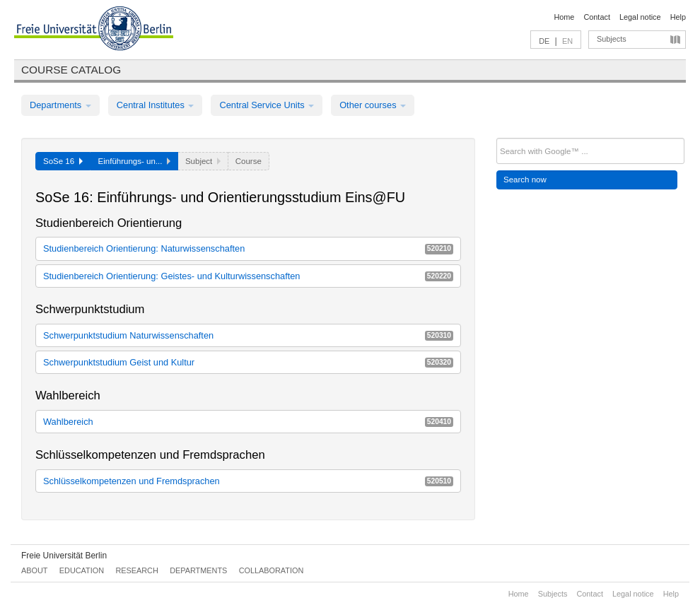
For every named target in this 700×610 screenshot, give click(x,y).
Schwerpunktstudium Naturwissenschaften (248, 335)
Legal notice (640, 17)
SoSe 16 (63, 161)
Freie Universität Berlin (64, 556)
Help (678, 17)
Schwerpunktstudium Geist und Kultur (248, 362)
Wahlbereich (248, 422)
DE (544, 41)
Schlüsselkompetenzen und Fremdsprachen (248, 481)
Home (564, 17)
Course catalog (71, 70)
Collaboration (272, 570)
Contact (596, 17)
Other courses (373, 105)
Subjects (612, 39)
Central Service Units (267, 105)
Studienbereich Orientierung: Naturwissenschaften (248, 248)
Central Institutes (156, 105)
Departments (60, 105)
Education (82, 570)
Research (136, 570)
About (34, 570)
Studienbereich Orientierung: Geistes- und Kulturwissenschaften (248, 276)
